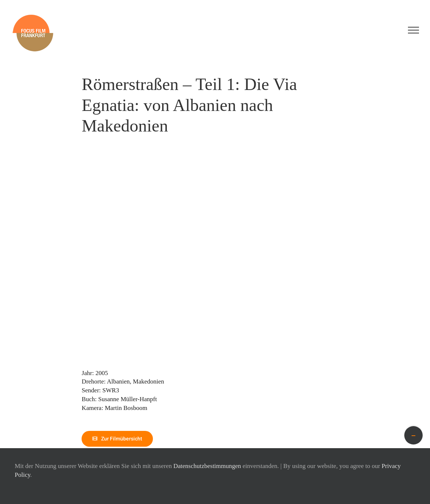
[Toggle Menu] (413, 30)
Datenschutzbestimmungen (207, 466)
